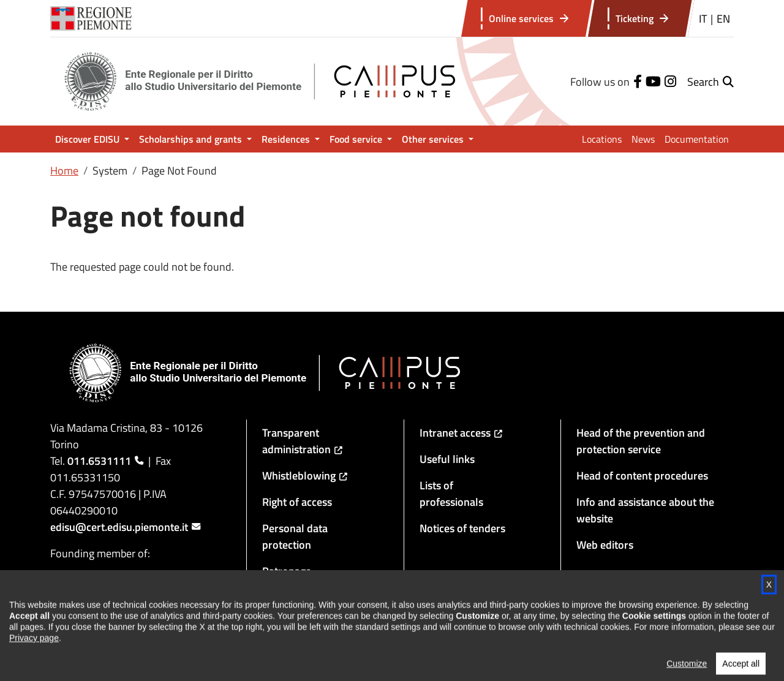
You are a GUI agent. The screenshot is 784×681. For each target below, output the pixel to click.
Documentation (697, 139)
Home (64, 171)
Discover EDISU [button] (89, 139)
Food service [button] (357, 139)
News (643, 139)
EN (723, 19)
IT (703, 19)
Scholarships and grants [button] (192, 139)
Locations (602, 139)
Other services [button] (434, 139)
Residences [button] (287, 139)
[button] (710, 82)
